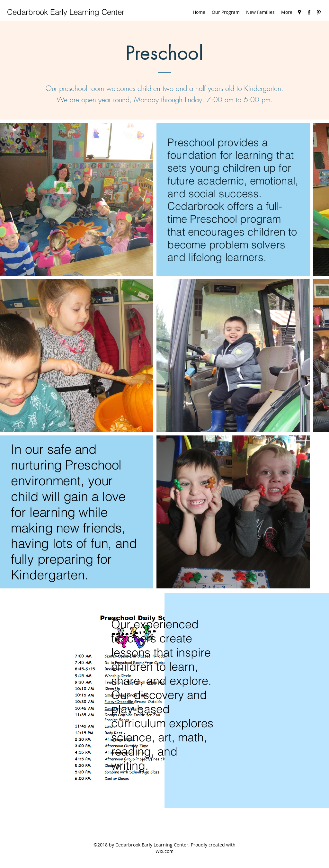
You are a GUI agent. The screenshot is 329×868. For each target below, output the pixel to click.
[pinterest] (319, 12)
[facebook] (309, 12)
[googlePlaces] (299, 12)
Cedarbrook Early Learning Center (66, 12)
